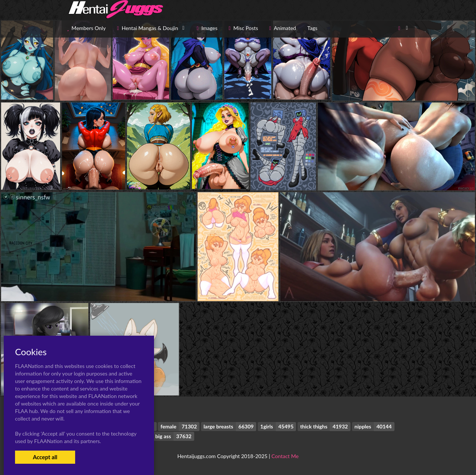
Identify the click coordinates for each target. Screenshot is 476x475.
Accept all (45, 457)
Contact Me (285, 456)
